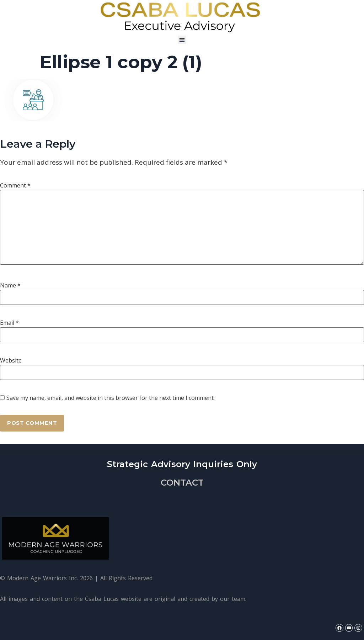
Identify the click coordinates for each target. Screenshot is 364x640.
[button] (182, 40)
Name (10, 285)
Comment (15, 185)
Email (9, 323)
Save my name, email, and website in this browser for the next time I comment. (111, 398)
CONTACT (182, 483)
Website (11, 360)
